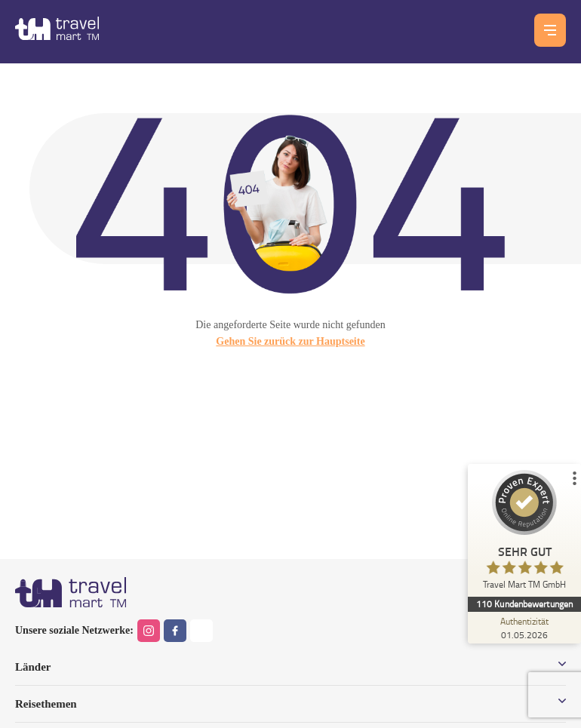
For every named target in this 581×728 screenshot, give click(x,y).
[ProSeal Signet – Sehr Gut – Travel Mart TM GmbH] (524, 533)
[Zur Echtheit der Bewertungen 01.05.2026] (524, 628)
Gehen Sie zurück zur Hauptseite (290, 341)
